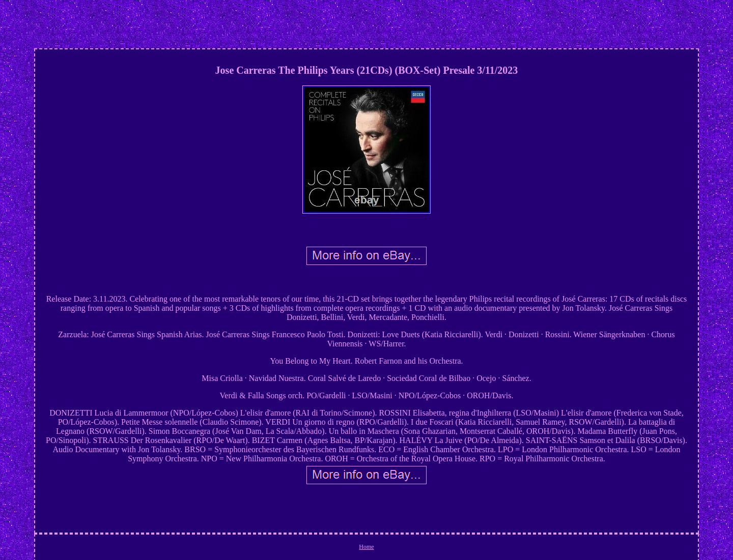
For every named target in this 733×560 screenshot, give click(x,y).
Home (366, 547)
